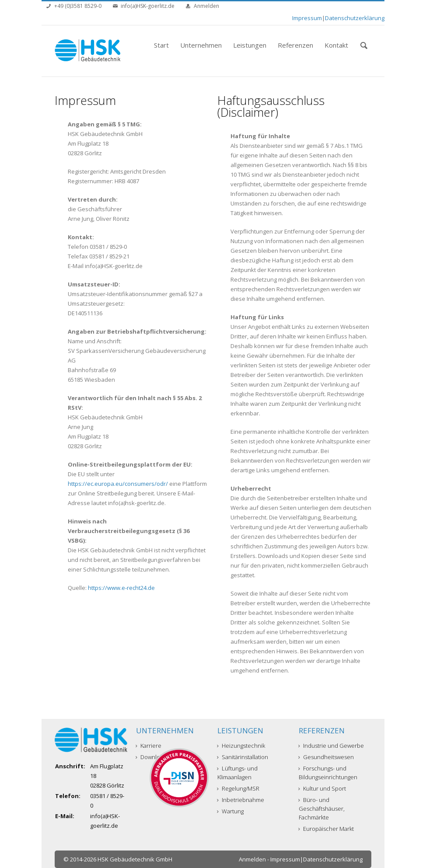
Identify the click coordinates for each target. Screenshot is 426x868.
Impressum (307, 18)
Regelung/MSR (238, 788)
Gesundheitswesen (326, 757)
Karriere (149, 746)
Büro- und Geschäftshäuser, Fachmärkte (322, 809)
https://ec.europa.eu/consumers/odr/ (118, 484)
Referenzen (295, 45)
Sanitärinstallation (243, 757)
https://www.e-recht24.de (121, 588)
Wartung (230, 811)
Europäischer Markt (326, 829)
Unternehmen (201, 45)
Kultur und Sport (322, 788)
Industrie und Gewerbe (331, 746)
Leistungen (250, 45)
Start (161, 45)
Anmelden (206, 6)
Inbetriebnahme (241, 800)
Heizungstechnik (241, 746)
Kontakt (336, 45)
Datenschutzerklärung (355, 18)
